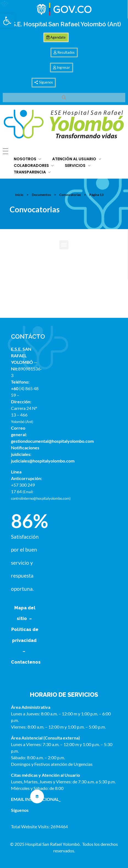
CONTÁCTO (28, 336)
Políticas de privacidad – (25, 640)
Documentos (41, 195)
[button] (7, 21)
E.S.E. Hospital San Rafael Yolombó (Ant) (64, 24)
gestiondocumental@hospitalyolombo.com (52, 441)
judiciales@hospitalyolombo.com (43, 461)
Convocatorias (70, 195)
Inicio (19, 195)
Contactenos (26, 662)
